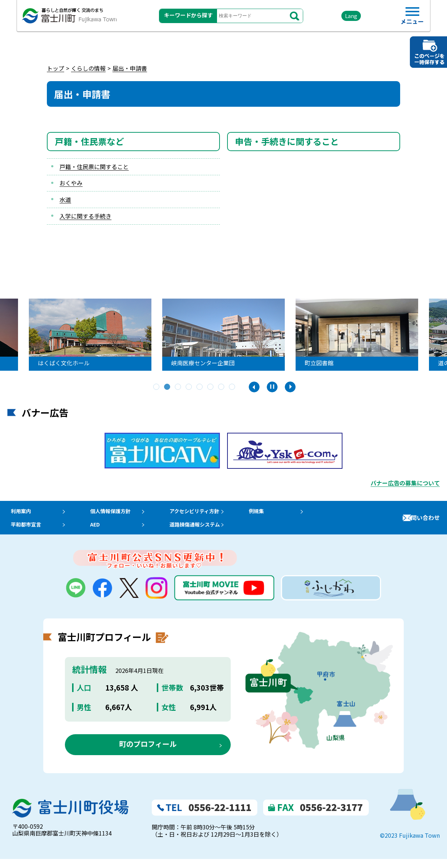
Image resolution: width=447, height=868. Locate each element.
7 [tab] (222, 387)
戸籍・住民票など (89, 141)
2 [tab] (168, 387)
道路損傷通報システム (205, 531)
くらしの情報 (88, 68)
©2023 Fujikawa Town (410, 844)
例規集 (270, 513)
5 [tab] (200, 387)
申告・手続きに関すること (287, 141)
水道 (65, 199)
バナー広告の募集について (405, 483)
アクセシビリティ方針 (205, 513)
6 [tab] (211, 387)
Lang (339, 18)
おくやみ (71, 183)
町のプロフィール (148, 753)
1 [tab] (157, 387)
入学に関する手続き (85, 216)
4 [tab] (189, 387)
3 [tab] (178, 387)
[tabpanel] (223, 335)
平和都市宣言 (25, 531)
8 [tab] (233, 387)
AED (98, 531)
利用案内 (19, 513)
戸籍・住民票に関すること (94, 167)
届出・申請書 (130, 68)
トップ (56, 68)
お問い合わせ (422, 522)
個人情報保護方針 (115, 513)
